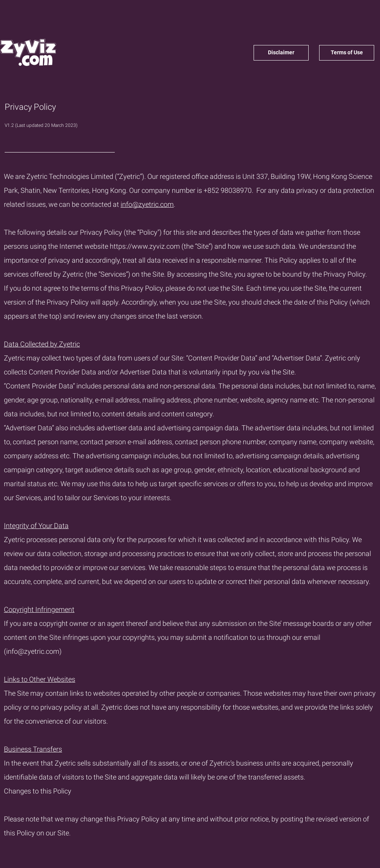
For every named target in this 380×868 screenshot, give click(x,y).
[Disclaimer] (281, 53)
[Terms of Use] (347, 53)
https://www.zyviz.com (145, 246)
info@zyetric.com (147, 204)
